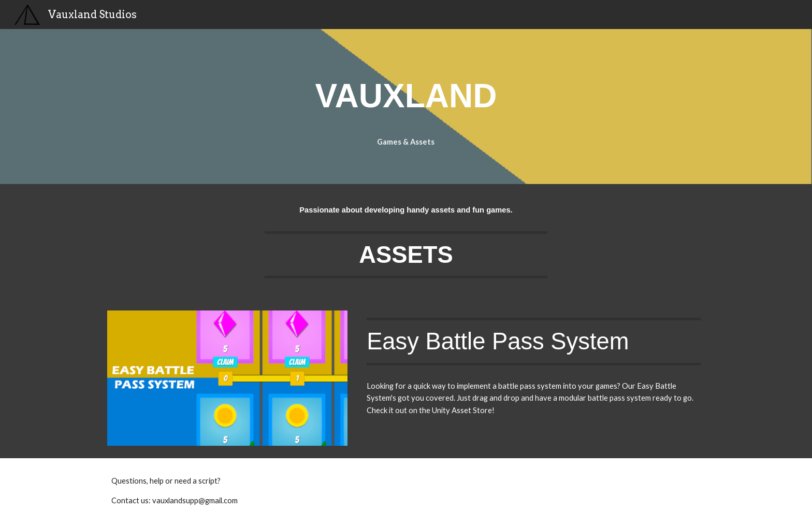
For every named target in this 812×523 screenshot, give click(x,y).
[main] (406, 93)
